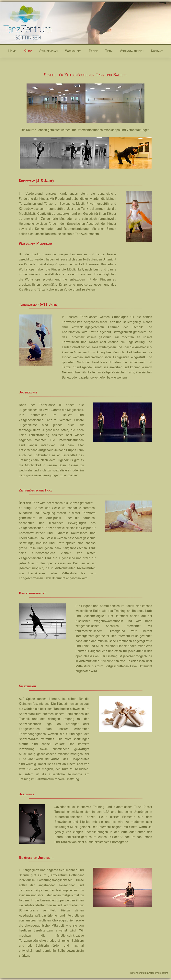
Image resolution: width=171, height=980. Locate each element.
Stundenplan (48, 51)
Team (109, 51)
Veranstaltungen (132, 51)
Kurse (28, 51)
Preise (93, 51)
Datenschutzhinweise (142, 973)
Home (12, 51)
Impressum (161, 973)
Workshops (73, 51)
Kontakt (157, 51)
